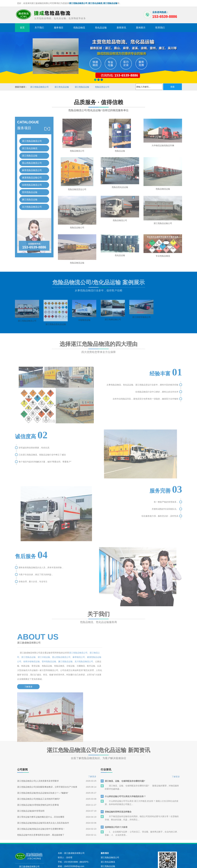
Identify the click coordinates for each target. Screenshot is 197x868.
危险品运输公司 (77, 235)
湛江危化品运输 (62, 87)
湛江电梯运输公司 (113, 329)
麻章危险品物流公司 (32, 167)
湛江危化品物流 (30, 145)
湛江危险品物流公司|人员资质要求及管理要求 (38, 739)
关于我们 (39, 28)
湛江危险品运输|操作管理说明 (31, 769)
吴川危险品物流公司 (32, 203)
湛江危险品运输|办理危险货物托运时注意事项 (38, 763)
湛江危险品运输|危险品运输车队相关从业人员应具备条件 (43, 781)
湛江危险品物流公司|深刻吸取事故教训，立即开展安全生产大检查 (47, 745)
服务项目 (59, 28)
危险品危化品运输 (120, 194)
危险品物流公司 (77, 157)
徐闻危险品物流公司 (32, 181)
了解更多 (27, 686)
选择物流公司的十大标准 (116, 785)
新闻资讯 (121, 28)
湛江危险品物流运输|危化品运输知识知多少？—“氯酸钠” (43, 751)
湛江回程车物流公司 (141, 327)
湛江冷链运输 (48, 656)
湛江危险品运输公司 (163, 231)
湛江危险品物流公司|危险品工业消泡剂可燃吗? (38, 757)
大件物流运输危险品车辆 (163, 151)
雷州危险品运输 (30, 189)
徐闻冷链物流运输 (42, 661)
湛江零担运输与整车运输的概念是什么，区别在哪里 (41, 775)
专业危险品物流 (163, 265)
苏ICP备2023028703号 (77, 839)
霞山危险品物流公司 (32, 159)
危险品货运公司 (102, 87)
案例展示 (141, 28)
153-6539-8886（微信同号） (77, 815)
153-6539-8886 (34, 244)
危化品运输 (101, 28)
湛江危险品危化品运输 (56, 334)
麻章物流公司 (83, 656)
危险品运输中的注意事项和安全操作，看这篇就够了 (41, 793)
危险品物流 (79, 28)
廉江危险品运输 (30, 196)
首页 (22, 28)
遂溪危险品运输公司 (32, 174)
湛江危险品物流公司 (39, 87)
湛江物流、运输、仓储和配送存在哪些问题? (125, 739)
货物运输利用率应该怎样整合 (118, 770)
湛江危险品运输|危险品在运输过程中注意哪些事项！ (41, 787)
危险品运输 (120, 157)
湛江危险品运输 (82, 87)
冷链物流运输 (84, 330)
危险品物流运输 (163, 196)
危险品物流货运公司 (77, 196)
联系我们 (160, 28)
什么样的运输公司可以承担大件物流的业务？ (125, 755)
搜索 (173, 87)
